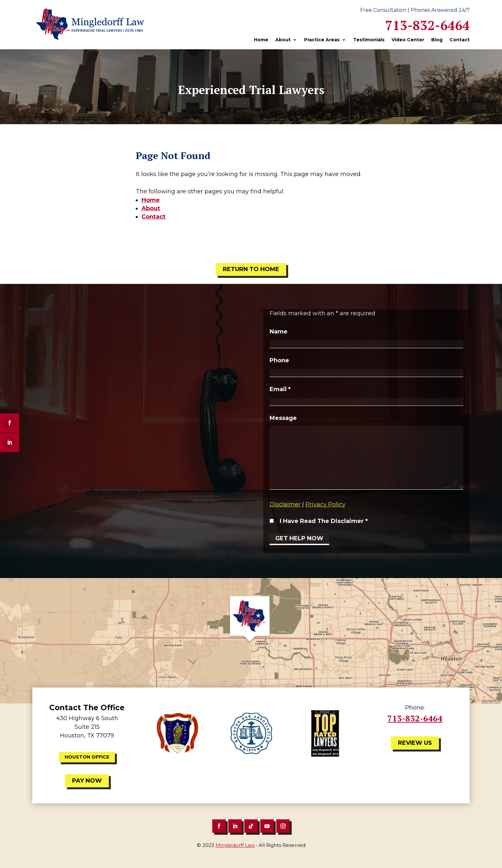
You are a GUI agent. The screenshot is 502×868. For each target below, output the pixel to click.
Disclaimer (285, 504)
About (283, 40)
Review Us (415, 743)
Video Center (408, 40)
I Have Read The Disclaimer (324, 521)
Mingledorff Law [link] (235, 845)
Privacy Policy (325, 504)
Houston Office (87, 757)
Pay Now (87, 781)
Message (283, 418)
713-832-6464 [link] (427, 25)
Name (279, 332)
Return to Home (251, 269)
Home (261, 40)
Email (280, 389)
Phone (279, 360)
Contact (460, 40)
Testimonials (369, 40)
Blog (437, 40)
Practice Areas (322, 40)
